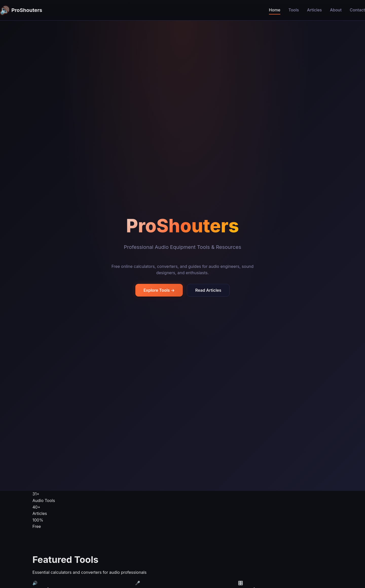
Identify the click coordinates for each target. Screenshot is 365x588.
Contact (357, 10)
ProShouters (21, 10)
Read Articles (208, 290)
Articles (314, 10)
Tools (294, 10)
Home (275, 10)
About (336, 10)
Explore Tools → (159, 290)
